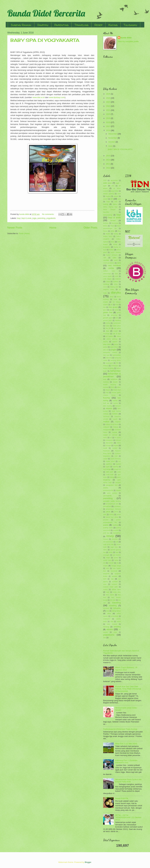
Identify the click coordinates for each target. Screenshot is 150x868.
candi (116, 260)
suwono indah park (110, 587)
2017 (108, 126)
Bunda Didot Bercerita (46, 13)
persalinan (107, 506)
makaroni (106, 427)
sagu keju (114, 547)
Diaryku (43, 25)
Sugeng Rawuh (21, 25)
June (111, 146)
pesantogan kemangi (113, 509)
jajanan (115, 342)
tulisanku (117, 608)
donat (112, 297)
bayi (19, 218)
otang (112, 477)
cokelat (118, 279)
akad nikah (115, 191)
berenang (115, 223)
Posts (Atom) (24, 233)
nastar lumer (110, 461)
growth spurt (108, 318)
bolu (113, 242)
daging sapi (114, 287)
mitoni (119, 443)
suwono (114, 584)
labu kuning (108, 406)
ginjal (117, 310)
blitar (112, 231)
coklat (108, 282)
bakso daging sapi (110, 207)
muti (116, 456)
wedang (106, 627)
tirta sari (113, 600)
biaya (112, 226)
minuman (109, 443)
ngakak (118, 464)
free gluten (113, 307)
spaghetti (106, 574)
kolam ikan (117, 390)
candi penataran (109, 263)
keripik (115, 382)
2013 (108, 164)
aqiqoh (105, 199)
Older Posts (90, 228)
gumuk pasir (107, 320)
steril (105, 579)
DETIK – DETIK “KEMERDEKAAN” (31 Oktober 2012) (128, 818)
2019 (108, 118)
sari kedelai (117, 555)
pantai (118, 490)
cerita (111, 268)
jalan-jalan (107, 344)
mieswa (118, 440)
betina (105, 226)
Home (53, 228)
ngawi (108, 467)
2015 (108, 156)
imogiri (116, 331)
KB (117, 363)
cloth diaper (107, 279)
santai (111, 552)
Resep (98, 25)
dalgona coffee (109, 290)
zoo (105, 638)
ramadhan (117, 533)
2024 (108, 98)
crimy (116, 284)
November (113, 138)
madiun (106, 422)
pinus (116, 512)
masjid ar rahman (110, 435)
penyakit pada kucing (112, 501)
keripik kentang (110, 385)
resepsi (106, 539)
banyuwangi (108, 215)
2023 (108, 102)
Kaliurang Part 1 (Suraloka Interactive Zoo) (126, 761)
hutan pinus (117, 326)
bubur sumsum (112, 255)
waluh (119, 621)
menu (105, 438)
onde (119, 472)
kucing (106, 398)
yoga (115, 632)
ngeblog (116, 467)
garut (105, 310)
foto (104, 307)
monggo (108, 446)
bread (115, 244)
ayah (119, 199)
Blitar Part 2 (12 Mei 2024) (126, 744)
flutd (117, 305)
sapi (117, 552)
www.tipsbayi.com (57, 97)
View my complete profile (128, 41)
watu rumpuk (112, 624)
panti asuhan (112, 493)
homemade (117, 323)
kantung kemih (116, 360)
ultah (109, 614)
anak (119, 194)
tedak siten (117, 592)
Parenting (61, 25)
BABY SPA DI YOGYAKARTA (45, 40)
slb (117, 563)
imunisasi (106, 334)
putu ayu (106, 533)
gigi (111, 310)
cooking (106, 284)
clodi (117, 276)
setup (116, 560)
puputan (116, 530)
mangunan (107, 430)
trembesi (106, 608)
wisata (110, 629)
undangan (107, 619)
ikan (108, 331)
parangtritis (107, 496)
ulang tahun (116, 611)
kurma (116, 403)
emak (115, 299)
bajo (116, 202)
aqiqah (116, 196)
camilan (106, 260)
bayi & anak (26, 218)
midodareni (109, 440)
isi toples (110, 336)
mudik (105, 448)
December (113, 134)
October (112, 142)
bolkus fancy (108, 236)
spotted (115, 576)
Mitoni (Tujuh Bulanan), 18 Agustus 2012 (126, 669)
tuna (108, 611)
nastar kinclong (116, 459)
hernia (108, 323)
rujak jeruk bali (108, 544)
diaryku (116, 292)
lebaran (109, 408)
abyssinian (114, 180)
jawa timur (114, 347)
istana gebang (112, 339)
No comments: (48, 214)
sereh (116, 558)
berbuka (106, 223)
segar (108, 558)
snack (105, 566)
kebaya (106, 366)
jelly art (106, 350)
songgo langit (116, 566)
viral (112, 621)
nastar (105, 459)
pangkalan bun (112, 485)
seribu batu (107, 560)
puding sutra (108, 528)
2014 (108, 160)
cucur (105, 287)
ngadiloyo (109, 464)
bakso (115, 204)
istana (119, 336)
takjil (108, 592)
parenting (41, 218)
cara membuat (114, 265)
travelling (113, 606)
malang (115, 427)
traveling (116, 603)
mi (111, 438)
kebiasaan (115, 366)
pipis (105, 515)
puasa (106, 525)
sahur (105, 550)
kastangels (109, 363)
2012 (108, 168)
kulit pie (106, 403)
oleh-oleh (110, 472)
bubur (111, 250)
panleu (106, 488)
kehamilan (116, 371)
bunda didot (126, 38)
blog (119, 231)
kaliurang (109, 358)
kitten (119, 387)
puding (115, 525)
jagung (105, 342)
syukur (105, 590)
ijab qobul (117, 328)
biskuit (105, 231)
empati (105, 302)
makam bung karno (112, 424)
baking (106, 204)
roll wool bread (108, 542)
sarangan (106, 555)
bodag (116, 234)
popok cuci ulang (112, 517)
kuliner (115, 401)
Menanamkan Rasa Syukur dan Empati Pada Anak (128, 781)
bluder (108, 234)
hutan (108, 326)
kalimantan (117, 355)
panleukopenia (108, 490)
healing (118, 320)
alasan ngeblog (109, 194)
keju (105, 379)
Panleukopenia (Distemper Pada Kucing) (120, 729)
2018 (108, 122)
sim (104, 563)
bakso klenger (109, 210)
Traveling (81, 25)
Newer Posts (15, 228)
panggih (118, 483)
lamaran (118, 406)
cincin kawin (107, 276)
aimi (113, 186)
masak (115, 432)
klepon (108, 390)
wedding (117, 627)
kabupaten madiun (110, 352)
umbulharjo (115, 616)
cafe (105, 258)
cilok (116, 274)
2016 (108, 130)
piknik (108, 512)
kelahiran (114, 379)
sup (112, 579)
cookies (116, 282)
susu (105, 584)
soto (107, 568)
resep (110, 536)
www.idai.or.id (39, 97)
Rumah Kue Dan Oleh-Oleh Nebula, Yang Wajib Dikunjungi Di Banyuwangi (128, 689)
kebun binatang (108, 368)
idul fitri (108, 328)
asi (112, 199)
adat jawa (107, 183)
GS (117, 318)
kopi (107, 393)
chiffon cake (109, 271)
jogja (34, 218)
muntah (115, 448)
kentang (106, 382)
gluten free (108, 312)
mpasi (116, 445)
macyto (115, 419)
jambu (116, 344)
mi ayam (118, 438)
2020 (108, 114)
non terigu (107, 469)
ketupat (106, 387)
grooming (114, 315)
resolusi (115, 539)
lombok (115, 414)
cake (114, 258)
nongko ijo (117, 469)
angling (108, 196)
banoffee (106, 212)
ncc (120, 461)
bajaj (108, 202)
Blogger (88, 862)
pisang (112, 515)
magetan (118, 422)
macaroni (106, 416)
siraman (111, 563)
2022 (108, 106)
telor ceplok (110, 595)
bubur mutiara (116, 252)
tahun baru (116, 589)
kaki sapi (106, 355)
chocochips (107, 274)
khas (113, 387)
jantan (105, 347)
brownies (107, 247)
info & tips (117, 334)
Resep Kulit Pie (122, 798)
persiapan (117, 506)
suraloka (115, 582)
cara (119, 263)
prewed (106, 520)
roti (117, 542)
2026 (108, 94)
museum (106, 451)
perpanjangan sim (112, 504)
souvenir (114, 571)
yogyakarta (51, 218)
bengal (113, 220)
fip (112, 305)
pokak (119, 515)
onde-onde (110, 475)
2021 (108, 110)
